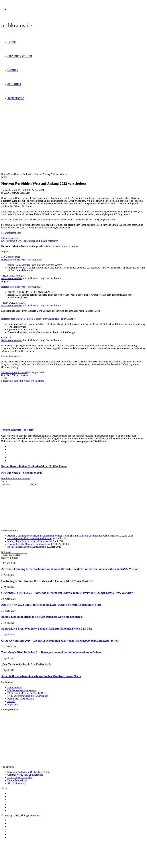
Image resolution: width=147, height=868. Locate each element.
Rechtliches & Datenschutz (21, 699)
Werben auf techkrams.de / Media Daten (27, 693)
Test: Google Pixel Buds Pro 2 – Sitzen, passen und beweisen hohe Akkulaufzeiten (51, 652)
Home (12, 42)
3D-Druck (14, 84)
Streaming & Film (20, 56)
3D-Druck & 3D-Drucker (20, 778)
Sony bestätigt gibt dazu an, (15, 212)
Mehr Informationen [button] (11, 233)
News (11, 174)
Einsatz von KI (15, 688)
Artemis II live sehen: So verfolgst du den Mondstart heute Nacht (41, 676)
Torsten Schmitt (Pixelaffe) (15, 190)
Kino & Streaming (16, 783)
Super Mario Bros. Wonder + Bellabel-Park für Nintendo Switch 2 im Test (47, 629)
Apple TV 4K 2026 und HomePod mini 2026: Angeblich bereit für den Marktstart (51, 605)
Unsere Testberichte (17, 780)
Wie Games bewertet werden (22, 690)
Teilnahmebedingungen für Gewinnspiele (28, 696)
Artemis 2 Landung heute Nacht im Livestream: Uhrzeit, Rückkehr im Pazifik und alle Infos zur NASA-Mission (63, 536)
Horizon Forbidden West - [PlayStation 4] (22, 287)
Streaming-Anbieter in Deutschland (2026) (28, 772)
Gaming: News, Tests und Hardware (25, 775)
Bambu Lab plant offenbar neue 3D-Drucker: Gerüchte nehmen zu (42, 617)
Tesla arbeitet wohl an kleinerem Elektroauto (29, 538)
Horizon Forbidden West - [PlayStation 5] (22, 260)
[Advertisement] (73, 404)
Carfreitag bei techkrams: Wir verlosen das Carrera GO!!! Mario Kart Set (47, 581)
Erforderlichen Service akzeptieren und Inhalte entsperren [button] (30, 241)
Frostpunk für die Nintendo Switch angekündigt (31, 544)
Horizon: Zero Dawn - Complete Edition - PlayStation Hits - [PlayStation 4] (39, 319)
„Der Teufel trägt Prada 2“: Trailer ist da (26, 664)
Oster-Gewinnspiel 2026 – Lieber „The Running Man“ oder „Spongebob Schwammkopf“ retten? (60, 641)
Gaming (13, 70)
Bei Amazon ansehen (12, 278)
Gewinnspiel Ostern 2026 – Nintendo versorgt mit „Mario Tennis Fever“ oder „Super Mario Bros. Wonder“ (67, 593)
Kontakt (11, 701)
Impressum (13, 704)
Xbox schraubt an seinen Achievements (27, 547)
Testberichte (16, 98)
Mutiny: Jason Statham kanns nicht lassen (28, 541)
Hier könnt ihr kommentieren (16, 479)
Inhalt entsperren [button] (10, 238)
